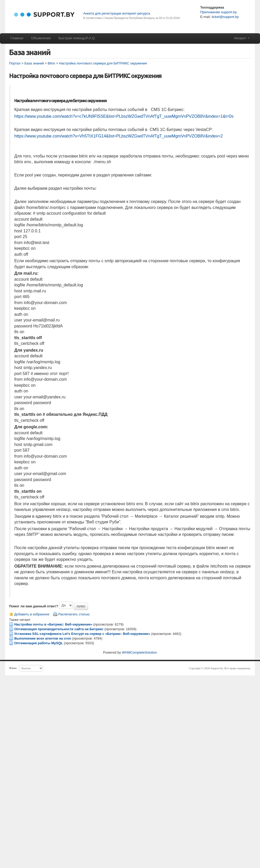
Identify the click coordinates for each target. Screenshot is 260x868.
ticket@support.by (225, 17)
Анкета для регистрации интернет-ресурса (117, 13)
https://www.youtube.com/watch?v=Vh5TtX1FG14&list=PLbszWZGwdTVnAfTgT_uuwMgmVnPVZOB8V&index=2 (119, 136)
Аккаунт (242, 38)
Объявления (41, 38)
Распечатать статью (74, 614)
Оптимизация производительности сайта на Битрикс (59, 629)
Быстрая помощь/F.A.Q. (77, 38)
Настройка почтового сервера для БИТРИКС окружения (103, 63)
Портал (15, 63)
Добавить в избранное (32, 614)
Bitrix (51, 63)
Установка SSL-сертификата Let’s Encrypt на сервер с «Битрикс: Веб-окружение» (82, 634)
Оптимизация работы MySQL (39, 643)
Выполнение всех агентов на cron (43, 638)
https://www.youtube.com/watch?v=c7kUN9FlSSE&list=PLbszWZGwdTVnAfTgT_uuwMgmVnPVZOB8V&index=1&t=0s (124, 116)
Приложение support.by (219, 12)
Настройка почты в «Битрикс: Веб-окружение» (53, 624)
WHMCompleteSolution (139, 652)
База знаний (34, 63)
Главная (17, 38)
